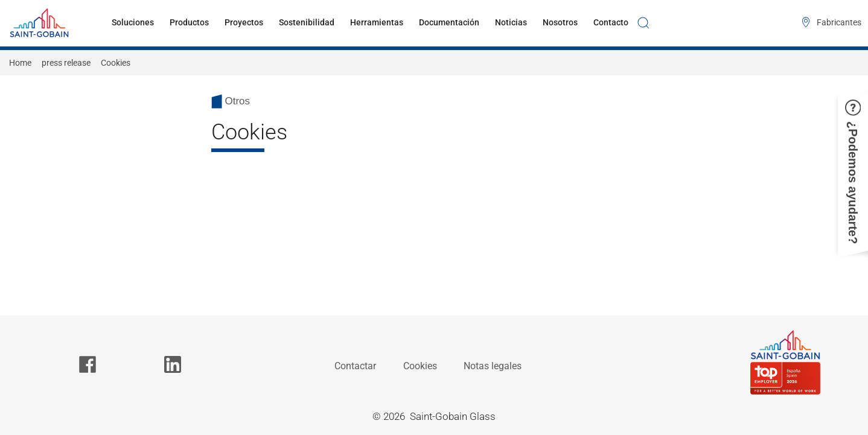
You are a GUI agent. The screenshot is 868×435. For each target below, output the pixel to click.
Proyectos (244, 22)
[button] (853, 172)
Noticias (511, 22)
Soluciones (133, 22)
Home (20, 63)
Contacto (611, 22)
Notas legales (493, 366)
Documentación (449, 22)
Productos (189, 22)
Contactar (355, 366)
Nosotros (560, 22)
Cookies (420, 366)
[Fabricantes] (829, 23)
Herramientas (377, 22)
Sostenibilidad (307, 22)
